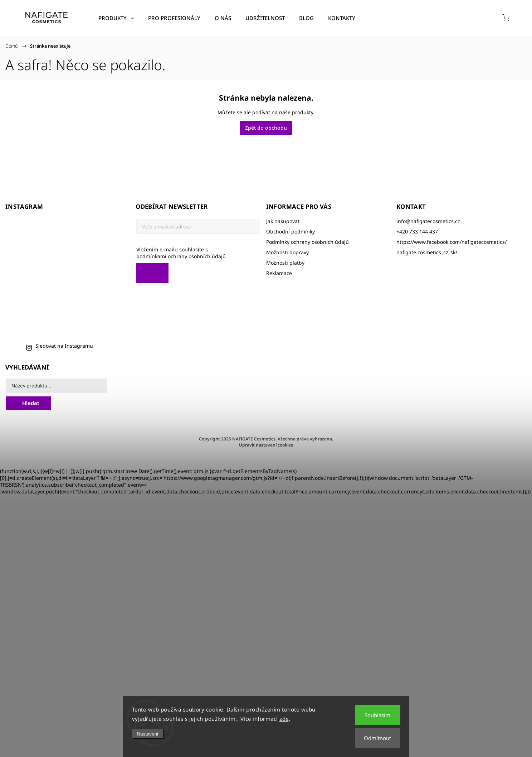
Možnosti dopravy (287, 252)
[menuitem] (116, 18)
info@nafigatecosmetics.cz (428, 221)
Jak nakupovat (283, 221)
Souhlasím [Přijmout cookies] (377, 715)
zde (284, 719)
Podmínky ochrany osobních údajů (308, 242)
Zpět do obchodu (266, 128)
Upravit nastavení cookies (266, 445)
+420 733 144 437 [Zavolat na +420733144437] (417, 232)
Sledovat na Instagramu (64, 346)
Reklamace (279, 273)
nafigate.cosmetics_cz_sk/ (427, 252)
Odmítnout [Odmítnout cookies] (377, 738)
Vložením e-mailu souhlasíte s (194, 253)
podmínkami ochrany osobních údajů (181, 256)
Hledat (31, 403)
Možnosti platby (285, 263)
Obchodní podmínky (291, 232)
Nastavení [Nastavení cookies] (148, 734)
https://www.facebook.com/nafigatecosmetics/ (452, 242)
